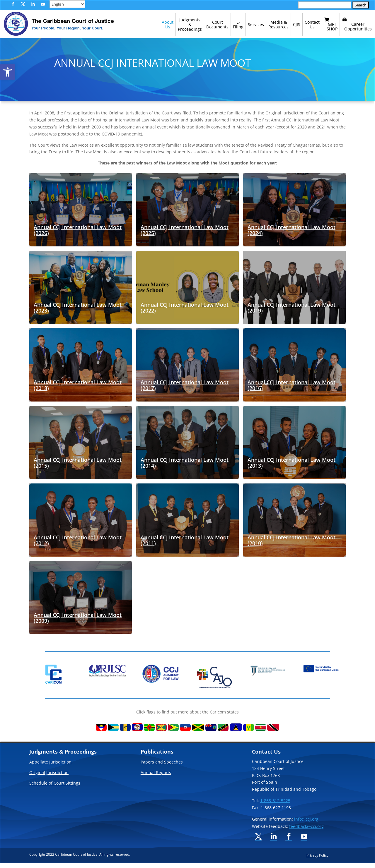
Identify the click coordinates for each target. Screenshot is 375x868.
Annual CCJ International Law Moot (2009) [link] (78, 623)
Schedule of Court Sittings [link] (55, 788)
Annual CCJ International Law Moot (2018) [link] (78, 390)
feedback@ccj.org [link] (306, 831)
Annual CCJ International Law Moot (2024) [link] (292, 235)
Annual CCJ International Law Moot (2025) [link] (185, 235)
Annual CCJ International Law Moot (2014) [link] (185, 468)
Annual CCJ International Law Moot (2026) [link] (78, 235)
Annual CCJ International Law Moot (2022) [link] (185, 313)
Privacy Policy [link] (317, 860)
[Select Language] (67, 4)
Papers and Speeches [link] (162, 767)
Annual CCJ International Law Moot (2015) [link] (78, 468)
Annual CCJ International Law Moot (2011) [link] (185, 545)
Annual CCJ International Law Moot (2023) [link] (78, 313)
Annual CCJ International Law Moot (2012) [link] (78, 545)
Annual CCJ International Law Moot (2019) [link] (292, 313)
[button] (13, 4)
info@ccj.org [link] (306, 824)
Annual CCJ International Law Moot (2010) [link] (292, 545)
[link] (8, 72)
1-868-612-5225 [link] (275, 806)
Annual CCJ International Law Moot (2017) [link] (185, 390)
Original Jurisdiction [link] (49, 778)
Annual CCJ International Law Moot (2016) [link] (292, 390)
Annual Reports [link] (156, 778)
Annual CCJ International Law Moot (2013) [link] (292, 468)
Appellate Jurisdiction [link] (50, 767)
